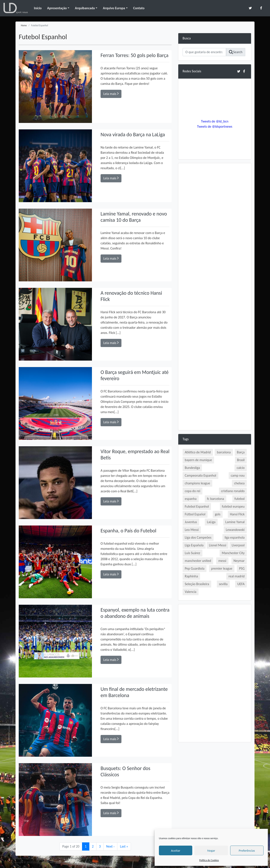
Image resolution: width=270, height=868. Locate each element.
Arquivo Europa (114, 8)
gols (218, 514)
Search (236, 52)
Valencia (191, 592)
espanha (191, 499)
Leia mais (111, 94)
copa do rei (192, 491)
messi (222, 561)
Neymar (239, 561)
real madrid (237, 576)
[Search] (204, 52)
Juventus (191, 522)
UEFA (241, 584)
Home (24, 25)
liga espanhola (235, 537)
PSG (242, 568)
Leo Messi (192, 530)
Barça (241, 452)
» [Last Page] (124, 846)
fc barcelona (215, 499)
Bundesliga (192, 468)
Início (38, 8)
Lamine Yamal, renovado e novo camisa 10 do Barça (134, 217)
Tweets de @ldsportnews (215, 126)
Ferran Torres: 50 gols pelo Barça (135, 55)
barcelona (224, 452)
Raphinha (191, 576)
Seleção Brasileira (197, 584)
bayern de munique (198, 460)
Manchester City (233, 553)
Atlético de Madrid (198, 452)
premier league (222, 568)
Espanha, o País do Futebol (129, 531)
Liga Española (194, 545)
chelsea (239, 483)
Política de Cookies (209, 860)
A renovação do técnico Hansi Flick (131, 296)
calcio (241, 468)
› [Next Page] (110, 846)
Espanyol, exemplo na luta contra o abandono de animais (132, 613)
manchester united (198, 561)
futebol (240, 499)
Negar (211, 851)
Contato (139, 8)
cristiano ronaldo (233, 491)
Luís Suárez (192, 553)
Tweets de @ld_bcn (215, 121)
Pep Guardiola (195, 568)
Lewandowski (235, 530)
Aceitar (176, 851)
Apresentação (57, 8)
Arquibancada (85, 8)
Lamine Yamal (235, 522)
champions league (197, 483)
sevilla (223, 584)
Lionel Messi (217, 545)
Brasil (241, 460)
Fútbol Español (195, 514)
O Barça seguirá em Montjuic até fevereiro (135, 375)
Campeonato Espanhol (200, 475)
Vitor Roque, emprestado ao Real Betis (130, 454)
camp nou (238, 475)
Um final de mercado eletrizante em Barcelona (134, 692)
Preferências (247, 851)
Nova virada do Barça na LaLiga (133, 134)
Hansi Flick (237, 514)
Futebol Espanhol (197, 506)
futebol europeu (233, 506)
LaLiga (211, 522)
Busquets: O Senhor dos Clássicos (126, 771)
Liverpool (238, 545)
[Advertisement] (215, 232)
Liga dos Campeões (198, 537)
